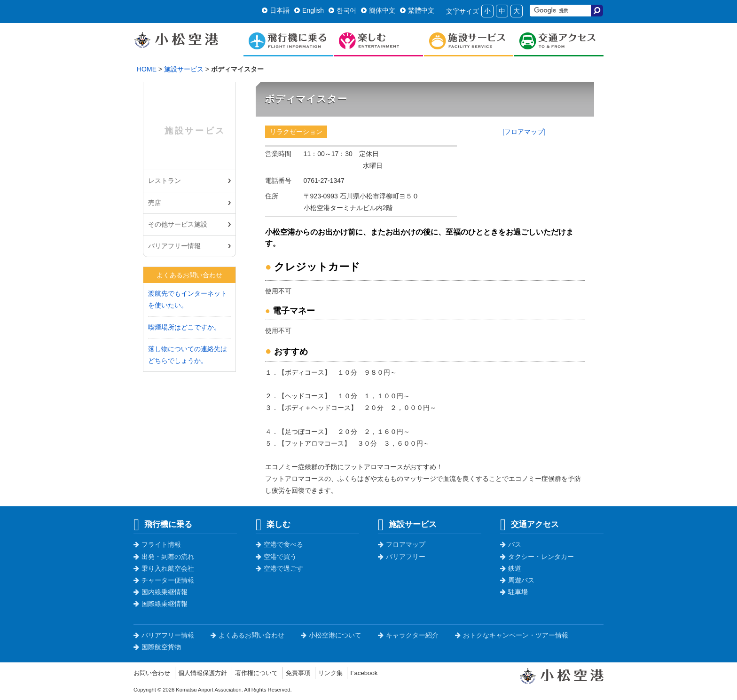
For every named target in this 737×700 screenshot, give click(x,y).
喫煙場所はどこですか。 (184, 327)
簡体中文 (378, 10)
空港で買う (276, 557)
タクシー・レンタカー (537, 557)
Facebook (378, 673)
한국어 (342, 10)
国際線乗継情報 (161, 604)
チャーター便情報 (164, 580)
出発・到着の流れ (164, 557)
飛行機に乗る (163, 524)
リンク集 (343, 673)
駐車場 (514, 592)
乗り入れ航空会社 (164, 568)
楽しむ (273, 524)
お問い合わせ (153, 673)
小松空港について (331, 635)
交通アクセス (529, 524)
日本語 (276, 10)
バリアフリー (402, 557)
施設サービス (184, 69)
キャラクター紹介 (408, 635)
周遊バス (517, 580)
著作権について (265, 673)
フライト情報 (157, 544)
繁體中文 (417, 10)
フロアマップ (402, 544)
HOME (147, 69)
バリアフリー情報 (174, 246)
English (309, 10)
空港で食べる (279, 544)
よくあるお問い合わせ (247, 635)
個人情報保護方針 (207, 673)
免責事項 (309, 673)
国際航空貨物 (157, 647)
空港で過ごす (279, 568)
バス (511, 544)
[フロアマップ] (524, 132)
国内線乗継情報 (161, 592)
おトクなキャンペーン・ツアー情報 (512, 635)
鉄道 (511, 568)
